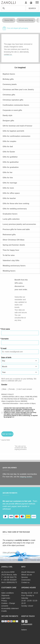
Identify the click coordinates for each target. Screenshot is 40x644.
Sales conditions (8, 593)
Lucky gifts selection (11, 219)
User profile (26, 3)
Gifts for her (8, 172)
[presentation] (17, 425)
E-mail (4, 348)
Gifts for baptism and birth (13, 131)
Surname (5, 339)
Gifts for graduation (11, 167)
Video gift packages (10, 553)
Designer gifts (8, 121)
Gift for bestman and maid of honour (17, 126)
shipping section (26, 477)
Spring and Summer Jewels (14, 245)
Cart (31, 3)
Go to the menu (37, 3)
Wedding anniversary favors (14, 266)
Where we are (27, 575)
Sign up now (7, 434)
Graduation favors (10, 214)
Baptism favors (9, 74)
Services (25, 577)
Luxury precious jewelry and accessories (19, 224)
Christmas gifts (9, 95)
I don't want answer (25, 389)
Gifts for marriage (10, 183)
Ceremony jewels (10, 84)
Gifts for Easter (9, 152)
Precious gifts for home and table (16, 229)
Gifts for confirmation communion (16, 136)
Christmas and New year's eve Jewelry (18, 90)
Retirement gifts (9, 235)
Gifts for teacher (9, 198)
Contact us (25, 582)
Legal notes (6, 598)
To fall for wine (9, 255)
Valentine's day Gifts (11, 260)
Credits (4, 611)
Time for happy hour (11, 250)
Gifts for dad (8, 147)
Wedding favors (9, 271)
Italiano (24, 630)
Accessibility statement (10, 608)
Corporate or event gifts (12, 110)
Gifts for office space (11, 193)
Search (32, 8)
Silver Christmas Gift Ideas (14, 240)
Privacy (4, 601)
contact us (8, 54)
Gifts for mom (8, 188)
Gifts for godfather (10, 157)
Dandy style (7, 115)
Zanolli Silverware (28, 572)
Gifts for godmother (11, 162)
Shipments (5, 595)
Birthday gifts (8, 79)
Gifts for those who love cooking (16, 203)
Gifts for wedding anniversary (15, 209)
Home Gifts (9, 20)
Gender (4, 385)
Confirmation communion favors (16, 105)
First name (6, 329)
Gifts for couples (9, 141)
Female (12, 389)
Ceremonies (26, 580)
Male (5, 389)
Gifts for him (8, 178)
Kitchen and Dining (26, 20)
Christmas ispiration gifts (13, 100)
